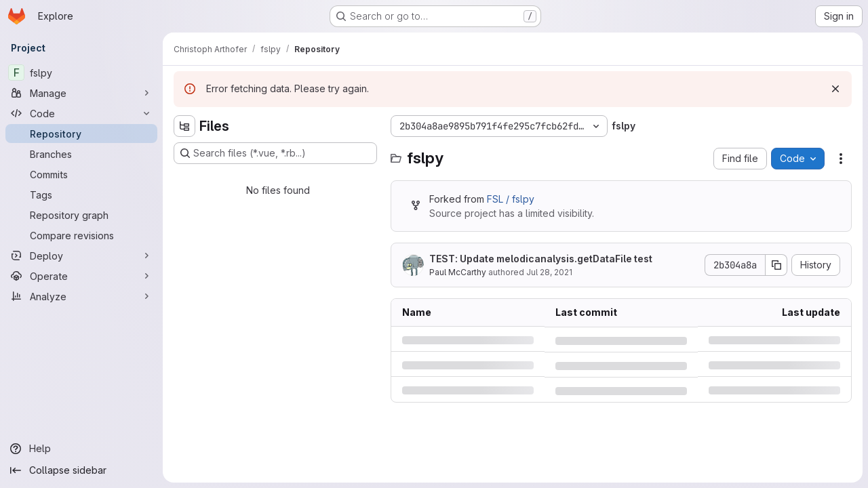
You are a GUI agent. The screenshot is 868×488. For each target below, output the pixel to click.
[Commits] (81, 174)
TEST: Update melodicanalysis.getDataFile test (541, 259)
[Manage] (81, 93)
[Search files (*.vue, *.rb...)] (275, 153)
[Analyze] (81, 296)
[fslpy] (81, 73)
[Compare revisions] (81, 235)
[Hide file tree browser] (184, 126)
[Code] (81, 113)
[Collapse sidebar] (81, 470)
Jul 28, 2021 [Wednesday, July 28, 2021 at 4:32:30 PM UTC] (549, 272)
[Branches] (81, 154)
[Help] (81, 449)
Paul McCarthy (458, 272)
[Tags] (81, 195)
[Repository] (81, 134)
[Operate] (81, 276)
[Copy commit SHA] (776, 265)
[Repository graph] (81, 215)
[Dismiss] (835, 89)
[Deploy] (81, 256)
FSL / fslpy (511, 199)
